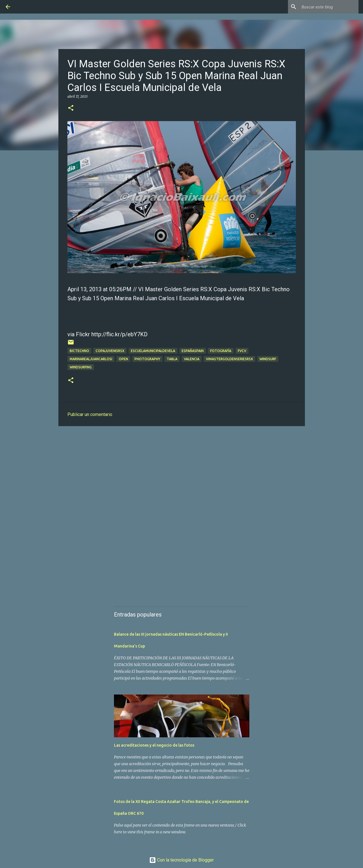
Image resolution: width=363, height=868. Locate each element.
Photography (147, 359)
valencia (192, 359)
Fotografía (221, 351)
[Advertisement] (182, 474)
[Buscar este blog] (329, 7)
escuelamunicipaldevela (153, 351)
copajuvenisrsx (110, 351)
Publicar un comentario (90, 414)
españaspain (193, 351)
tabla (172, 359)
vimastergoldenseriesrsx (229, 359)
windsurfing (81, 367)
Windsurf (268, 359)
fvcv (242, 351)
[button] (71, 108)
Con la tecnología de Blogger (181, 860)
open (123, 359)
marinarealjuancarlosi (91, 359)
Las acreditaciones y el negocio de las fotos (154, 745)
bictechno (79, 351)
